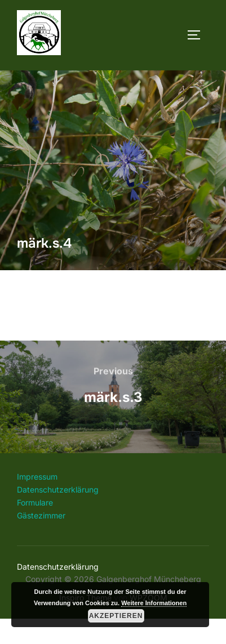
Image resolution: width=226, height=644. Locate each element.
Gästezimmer (41, 541)
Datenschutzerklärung (58, 515)
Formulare (35, 528)
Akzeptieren (116, 616)
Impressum (37, 502)
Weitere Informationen (154, 603)
